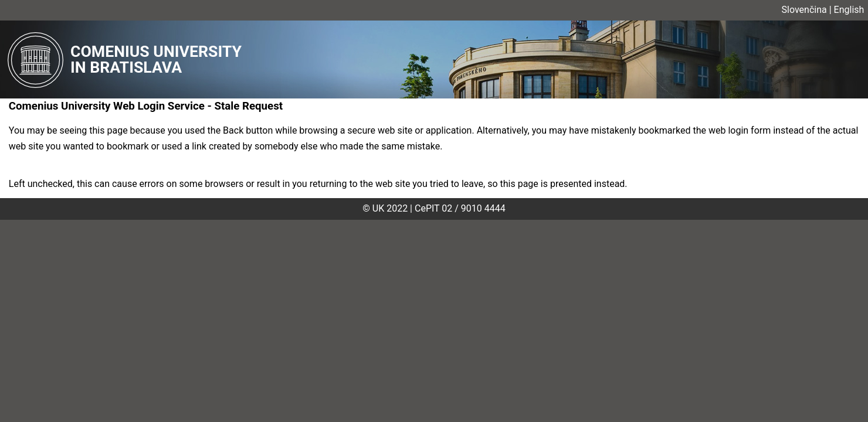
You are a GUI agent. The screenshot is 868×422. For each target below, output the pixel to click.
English (849, 10)
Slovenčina (804, 10)
